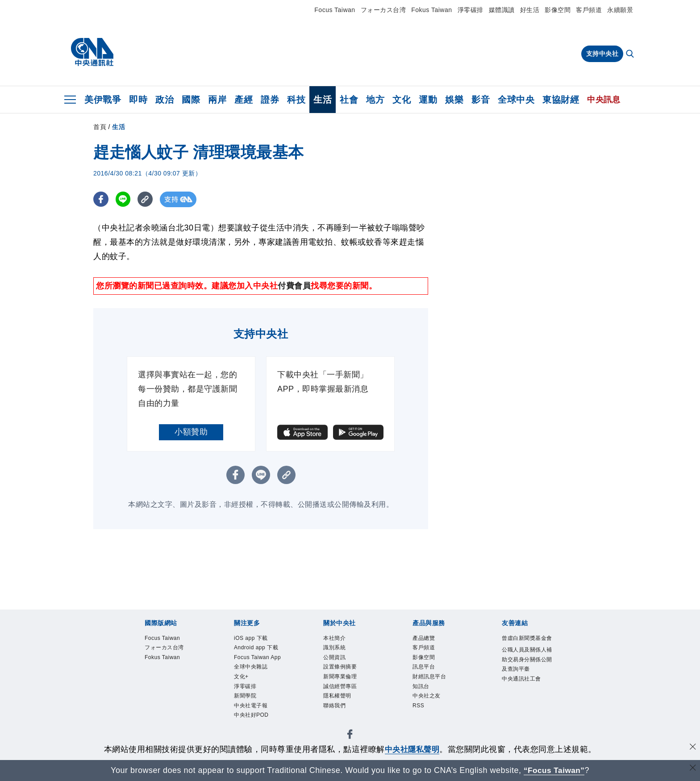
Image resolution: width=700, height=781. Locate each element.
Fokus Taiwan (431, 10)
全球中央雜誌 (253, 681)
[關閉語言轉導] (692, 769)
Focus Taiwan (335, 10)
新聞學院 (247, 712)
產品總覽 (425, 639)
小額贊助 (191, 432)
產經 (244, 100)
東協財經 (561, 100)
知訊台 (422, 691)
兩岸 (217, 100)
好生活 (530, 10)
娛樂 (454, 100)
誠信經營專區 (343, 691)
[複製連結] (147, 199)
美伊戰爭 (103, 100)
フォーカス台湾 (383, 10)
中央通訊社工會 (525, 693)
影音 (481, 100)
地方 (375, 100)
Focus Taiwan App (254, 665)
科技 (296, 100)
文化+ (242, 691)
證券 (270, 100)
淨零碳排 (471, 10)
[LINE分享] (124, 199)
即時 (138, 100)
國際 (191, 100)
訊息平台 (425, 670)
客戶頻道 (589, 10)
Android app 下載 (259, 649)
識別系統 (336, 649)
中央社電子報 (253, 723)
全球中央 (516, 100)
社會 (349, 100)
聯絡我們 (336, 712)
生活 (323, 100)
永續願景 (620, 10)
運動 (428, 100)
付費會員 (294, 286)
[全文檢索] (631, 54)
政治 (165, 100)
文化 (402, 100)
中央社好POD (254, 734)
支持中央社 (602, 54)
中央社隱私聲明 (412, 749)
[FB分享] (101, 199)
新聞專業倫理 (343, 681)
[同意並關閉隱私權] (692, 748)
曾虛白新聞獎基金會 (528, 644)
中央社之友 (429, 702)
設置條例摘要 (343, 670)
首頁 (100, 127)
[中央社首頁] (92, 52)
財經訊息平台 (432, 681)
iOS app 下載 (253, 639)
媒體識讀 (502, 10)
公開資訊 (336, 660)
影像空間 (558, 10)
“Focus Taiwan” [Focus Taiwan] (554, 770)
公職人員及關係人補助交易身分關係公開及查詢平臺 (528, 671)
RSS (419, 712)
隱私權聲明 (340, 702)
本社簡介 (336, 639)
